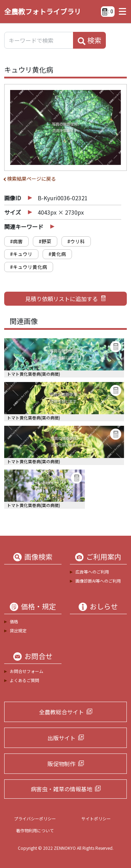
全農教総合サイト (61, 712)
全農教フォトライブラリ (43, 11)
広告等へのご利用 (92, 572)
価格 (14, 621)
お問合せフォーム (27, 671)
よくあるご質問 (24, 680)
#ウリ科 (76, 241)
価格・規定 (38, 606)
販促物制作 (61, 764)
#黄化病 (57, 254)
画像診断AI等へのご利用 (98, 581)
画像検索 (38, 557)
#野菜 (45, 241)
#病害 (16, 241)
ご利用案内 (104, 557)
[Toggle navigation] (121, 12)
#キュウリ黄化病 (29, 267)
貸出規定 (18, 630)
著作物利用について (35, 830)
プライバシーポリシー (35, 818)
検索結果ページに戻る (31, 179)
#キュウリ (21, 254)
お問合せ (38, 656)
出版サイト (61, 738)
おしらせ (104, 606)
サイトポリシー (96, 818)
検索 (89, 40)
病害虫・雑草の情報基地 (61, 789)
